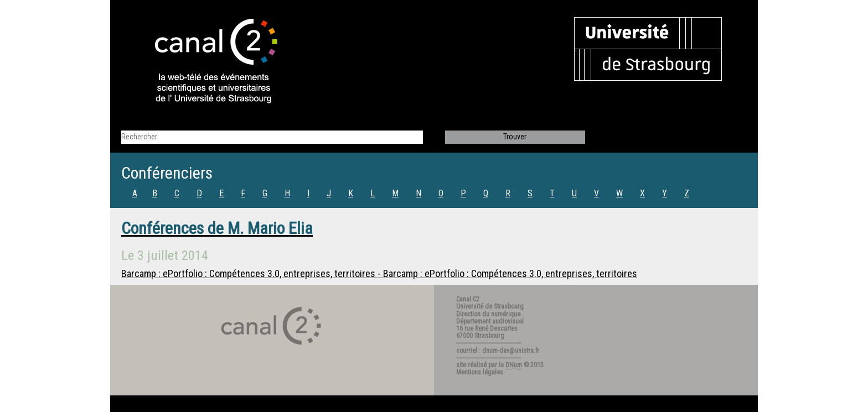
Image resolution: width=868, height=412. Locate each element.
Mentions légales (480, 372)
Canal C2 (468, 299)
